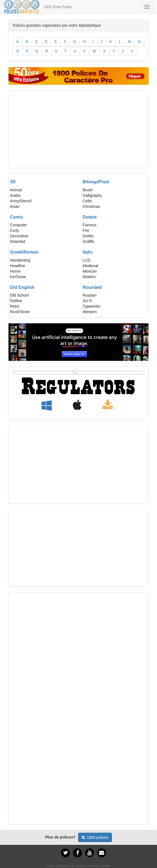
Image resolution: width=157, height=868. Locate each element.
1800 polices (95, 837)
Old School (19, 295)
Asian (15, 206)
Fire (86, 230)
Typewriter (92, 306)
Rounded (92, 287)
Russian (90, 295)
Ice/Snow (18, 277)
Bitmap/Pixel (96, 182)
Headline (17, 266)
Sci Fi (88, 301)
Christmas (91, 206)
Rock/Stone (20, 312)
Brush (88, 190)
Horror (15, 271)
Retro (15, 306)
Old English (22, 287)
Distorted (18, 241)
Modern (89, 277)
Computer (18, 225)
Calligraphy (92, 195)
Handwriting (20, 260)
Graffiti (88, 241)
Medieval (90, 266)
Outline (16, 301)
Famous (90, 225)
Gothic (88, 236)
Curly (14, 230)
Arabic (15, 195)
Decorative (19, 236)
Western (90, 312)
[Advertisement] (78, 129)
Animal (16, 190)
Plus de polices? (60, 837)
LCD (87, 260)
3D (13, 182)
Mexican (90, 271)
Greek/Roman (24, 252)
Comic (17, 217)
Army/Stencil (21, 201)
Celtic (88, 201)
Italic (88, 252)
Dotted (90, 217)
